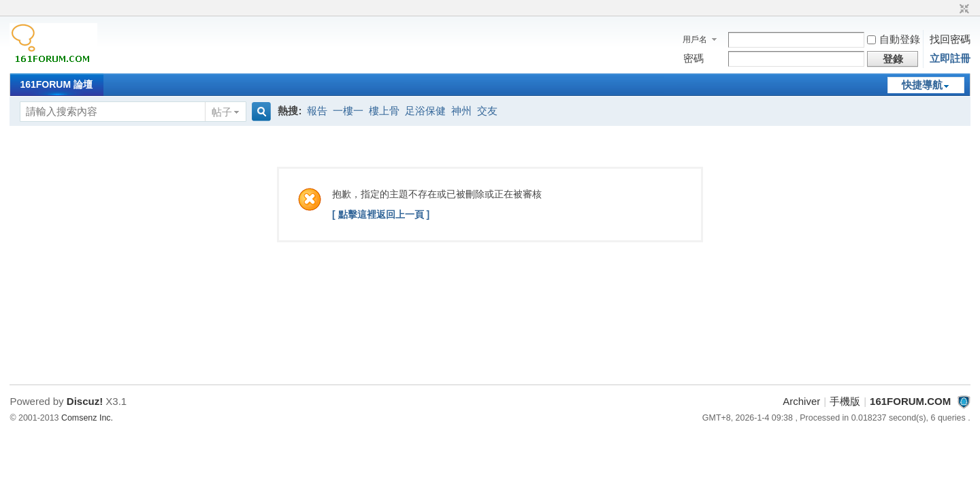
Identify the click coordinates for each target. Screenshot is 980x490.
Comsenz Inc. (87, 418)
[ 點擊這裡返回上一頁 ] (381, 214)
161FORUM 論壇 (56, 84)
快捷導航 (922, 85)
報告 (317, 111)
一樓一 (348, 111)
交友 (487, 111)
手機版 (845, 401)
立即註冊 (950, 58)
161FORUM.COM (910, 401)
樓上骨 (384, 111)
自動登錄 (894, 39)
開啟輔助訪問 (951, 10)
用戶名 (695, 39)
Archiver (801, 401)
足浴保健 (425, 111)
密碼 (693, 58)
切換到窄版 (963, 10)
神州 (461, 111)
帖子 (222, 112)
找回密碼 (950, 39)
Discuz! (85, 401)
